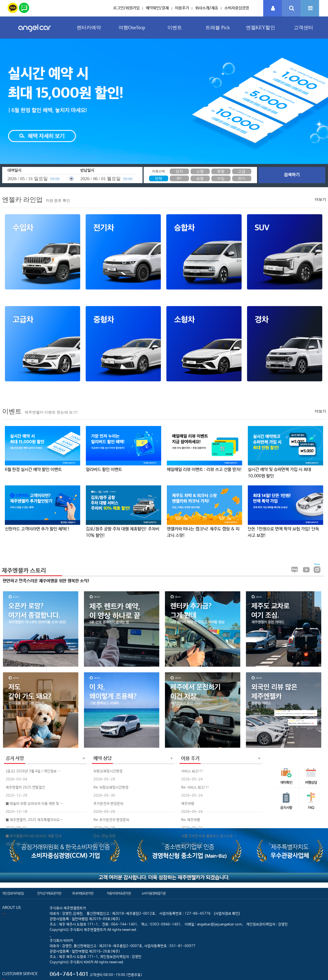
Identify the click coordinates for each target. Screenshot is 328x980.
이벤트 (175, 28)
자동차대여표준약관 (119, 894)
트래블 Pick (218, 28)
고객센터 (303, 28)
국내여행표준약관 (83, 894)
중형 (221, 171)
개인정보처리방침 (13, 894)
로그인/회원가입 (126, 8)
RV (179, 178)
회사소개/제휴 (207, 8)
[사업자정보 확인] (227, 914)
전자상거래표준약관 (49, 894)
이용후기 (182, 8)
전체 (158, 178)
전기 (242, 178)
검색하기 (292, 175)
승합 (200, 178)
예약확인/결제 (157, 8)
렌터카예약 (89, 28)
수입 (221, 178)
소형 (200, 171)
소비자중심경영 (237, 8)
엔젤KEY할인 (261, 28)
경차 (179, 171)
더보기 (320, 199)
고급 (242, 171)
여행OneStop (132, 28)
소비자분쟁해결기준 (154, 894)
